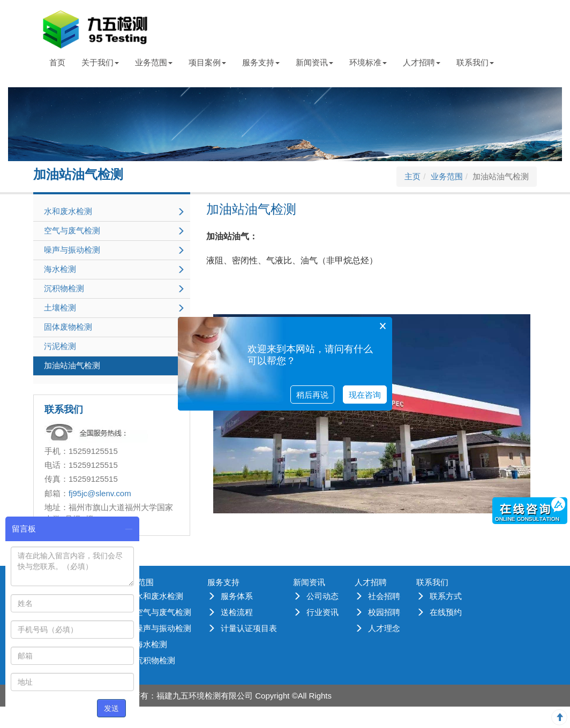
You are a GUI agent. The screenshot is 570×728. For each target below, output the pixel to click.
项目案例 (207, 62)
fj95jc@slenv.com (100, 493)
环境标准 (368, 62)
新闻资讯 (314, 62)
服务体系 (237, 596)
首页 (57, 62)
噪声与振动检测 (163, 628)
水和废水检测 (159, 596)
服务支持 (261, 62)
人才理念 (384, 628)
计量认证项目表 (249, 628)
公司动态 (322, 596)
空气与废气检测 (163, 612)
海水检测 (151, 644)
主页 (412, 176)
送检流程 (237, 612)
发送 (111, 708)
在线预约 (446, 612)
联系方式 (446, 596)
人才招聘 (422, 62)
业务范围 (154, 62)
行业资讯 (322, 612)
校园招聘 (384, 612)
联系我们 (475, 62)
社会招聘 (384, 596)
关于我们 (100, 62)
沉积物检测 (155, 660)
